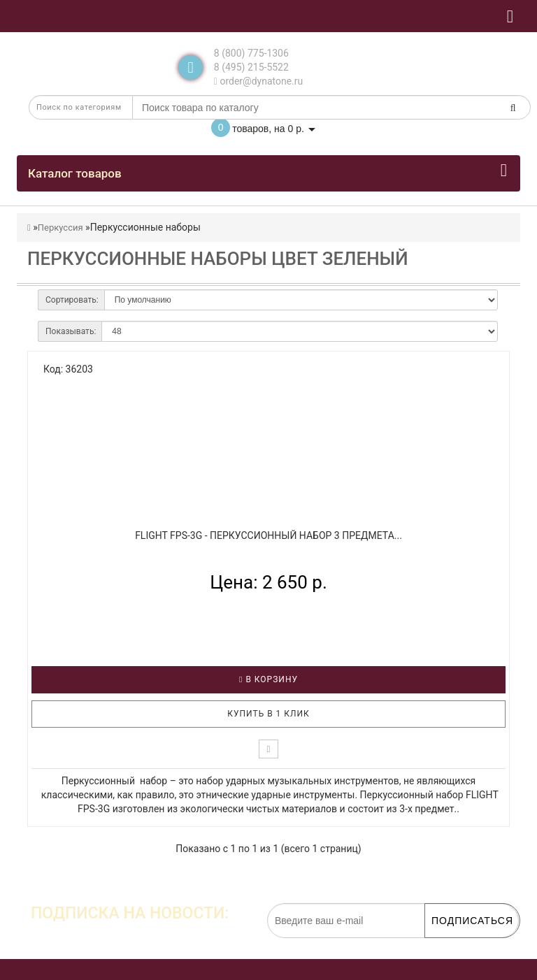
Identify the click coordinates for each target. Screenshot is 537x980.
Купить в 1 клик (268, 714)
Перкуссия (60, 228)
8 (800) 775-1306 (251, 53)
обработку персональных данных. (453, 945)
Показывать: (71, 331)
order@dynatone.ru (258, 81)
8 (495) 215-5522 (251, 67)
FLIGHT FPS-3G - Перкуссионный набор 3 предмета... (268, 535)
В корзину (268, 679)
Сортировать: (72, 300)
